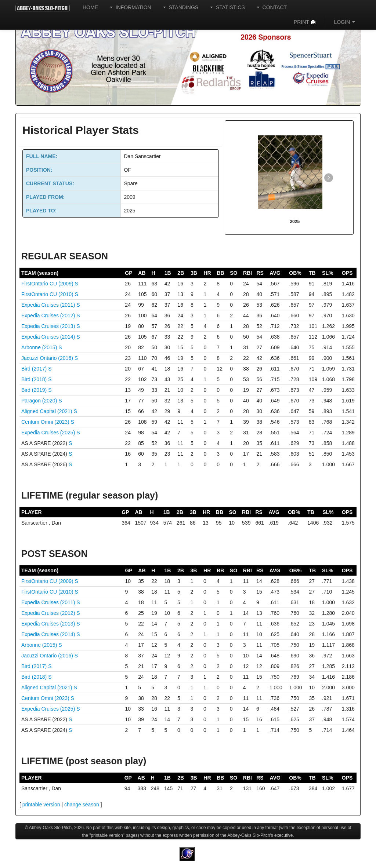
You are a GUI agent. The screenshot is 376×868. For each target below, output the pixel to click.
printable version (41, 805)
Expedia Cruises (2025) (49, 433)
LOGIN (345, 22)
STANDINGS (181, 7)
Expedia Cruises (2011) (49, 305)
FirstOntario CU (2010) (48, 294)
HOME (90, 7)
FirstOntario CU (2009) (48, 284)
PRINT (305, 22)
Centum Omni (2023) (46, 422)
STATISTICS (227, 7)
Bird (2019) (35, 390)
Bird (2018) (35, 379)
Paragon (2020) (40, 401)
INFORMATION (131, 7)
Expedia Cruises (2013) (49, 326)
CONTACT (272, 7)
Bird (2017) (35, 369)
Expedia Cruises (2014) (49, 337)
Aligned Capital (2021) (47, 411)
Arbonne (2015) (40, 347)
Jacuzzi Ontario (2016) (48, 358)
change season (82, 805)
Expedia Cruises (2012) (49, 316)
